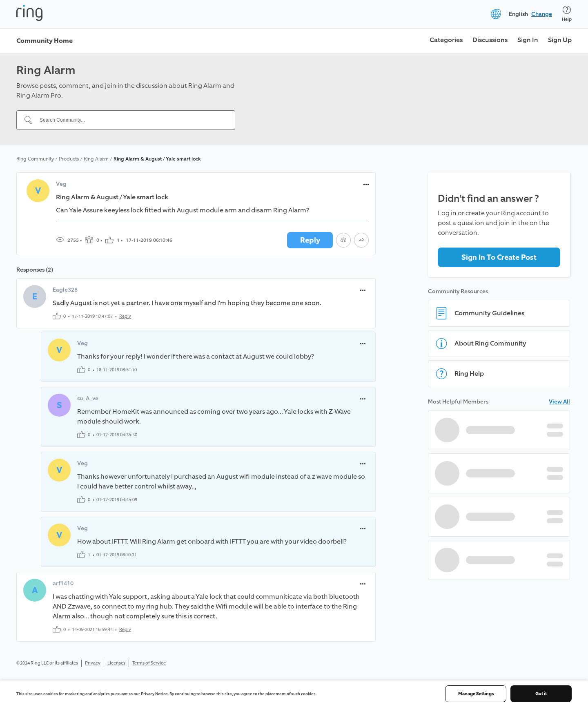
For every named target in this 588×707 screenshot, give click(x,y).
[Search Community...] (131, 120)
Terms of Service (149, 663)
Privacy (93, 663)
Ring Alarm (96, 159)
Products (69, 159)
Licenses (116, 663)
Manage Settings (476, 694)
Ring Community (35, 159)
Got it (541, 694)
